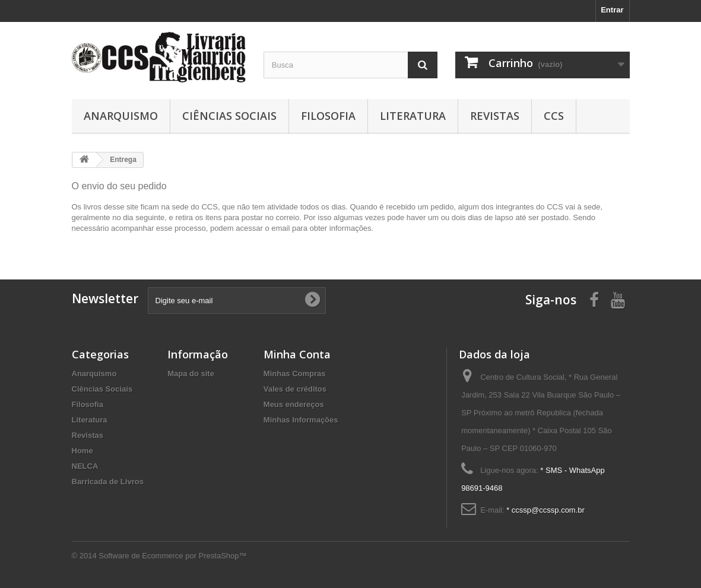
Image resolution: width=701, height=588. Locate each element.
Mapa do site (191, 374)
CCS (554, 116)
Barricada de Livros (108, 481)
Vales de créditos (295, 389)
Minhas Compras (295, 374)
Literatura (413, 116)
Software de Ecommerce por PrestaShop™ (172, 556)
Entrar (612, 10)
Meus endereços (294, 404)
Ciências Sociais (229, 116)
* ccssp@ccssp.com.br (545, 510)
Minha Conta (297, 354)
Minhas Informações (301, 420)
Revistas (495, 116)
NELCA (85, 466)
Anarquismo (121, 116)
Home (83, 451)
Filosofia (328, 116)
